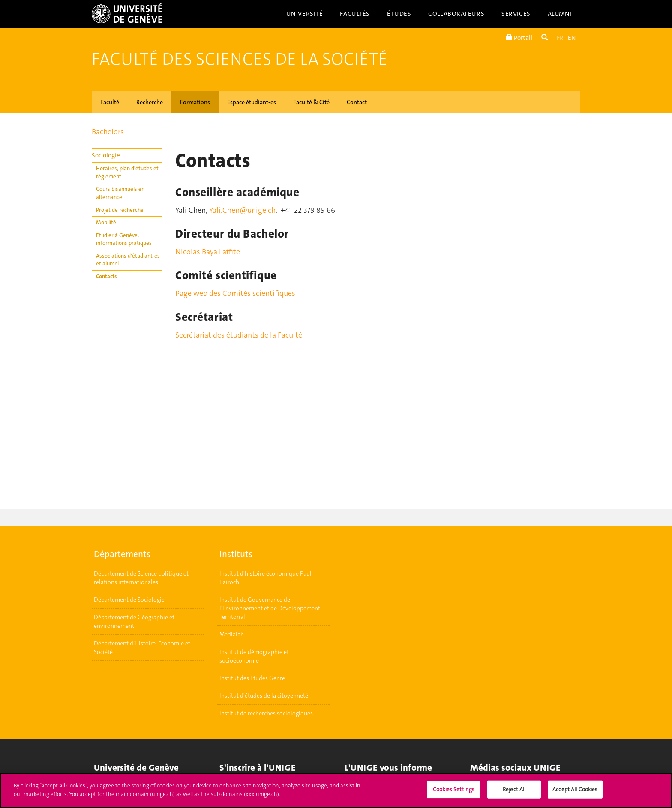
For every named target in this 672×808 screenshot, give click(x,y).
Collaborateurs (456, 14)
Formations (195, 102)
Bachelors (108, 132)
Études (399, 14)
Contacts (106, 276)
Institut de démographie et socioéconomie (254, 656)
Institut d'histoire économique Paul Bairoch (265, 578)
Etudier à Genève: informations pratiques (124, 239)
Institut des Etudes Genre (252, 678)
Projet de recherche (120, 210)
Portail (519, 38)
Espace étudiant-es (252, 102)
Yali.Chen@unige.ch (242, 210)
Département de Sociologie (129, 600)
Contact (357, 102)
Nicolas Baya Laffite (208, 252)
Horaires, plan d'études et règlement (127, 172)
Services (516, 14)
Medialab (232, 634)
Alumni (560, 14)
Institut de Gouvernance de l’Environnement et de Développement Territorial (270, 608)
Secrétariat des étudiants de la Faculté (239, 335)
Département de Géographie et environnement (134, 621)
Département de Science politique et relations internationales (141, 578)
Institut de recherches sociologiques (266, 713)
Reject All (514, 793)
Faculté (110, 102)
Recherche (150, 102)
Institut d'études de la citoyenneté (264, 696)
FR (560, 38)
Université (305, 14)
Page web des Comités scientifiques (235, 293)
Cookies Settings (454, 793)
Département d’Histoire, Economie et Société (142, 648)
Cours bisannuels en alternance (120, 193)
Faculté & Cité (311, 102)
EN (572, 38)
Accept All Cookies (575, 793)
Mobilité (106, 222)
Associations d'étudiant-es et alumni (128, 260)
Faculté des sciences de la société (240, 59)
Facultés (355, 14)
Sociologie (106, 155)
